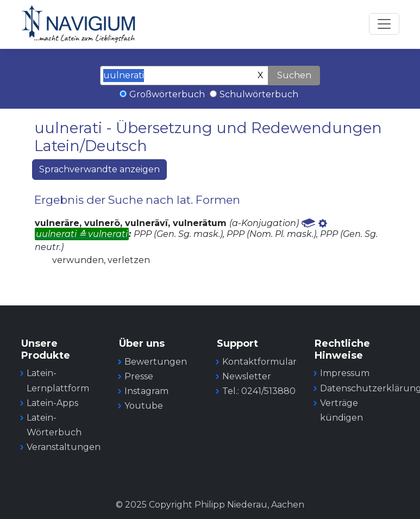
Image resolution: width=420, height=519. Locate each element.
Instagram (146, 391)
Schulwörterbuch (259, 94)
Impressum (345, 373)
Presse (139, 376)
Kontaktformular (259, 362)
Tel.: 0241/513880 (259, 391)
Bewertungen (156, 362)
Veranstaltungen (64, 447)
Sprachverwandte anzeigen (99, 169)
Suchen (294, 75)
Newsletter (247, 376)
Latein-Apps (52, 403)
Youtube (144, 406)
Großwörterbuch (167, 94)
